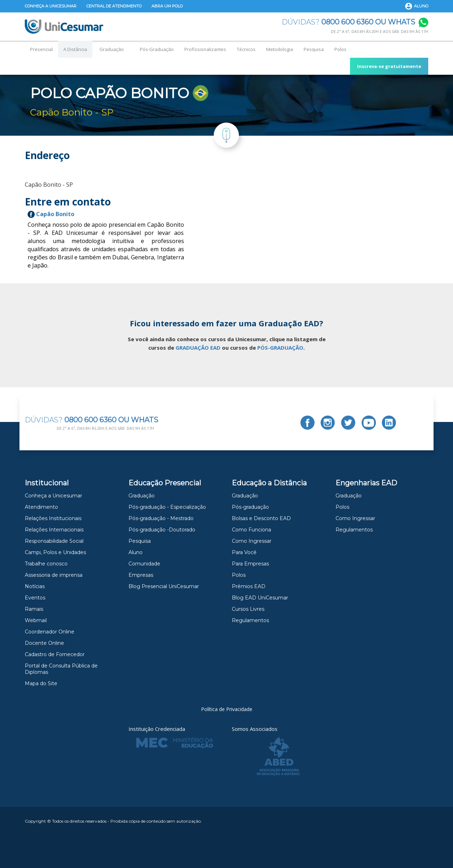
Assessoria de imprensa (54, 575)
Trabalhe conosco (46, 564)
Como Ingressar (252, 541)
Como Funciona (251, 530)
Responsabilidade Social (54, 541)
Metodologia (280, 49)
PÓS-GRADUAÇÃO (280, 348)
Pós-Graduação (157, 49)
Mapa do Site (41, 683)
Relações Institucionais (53, 518)
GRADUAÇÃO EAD (198, 348)
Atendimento (41, 507)
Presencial (41, 49)
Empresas (141, 575)
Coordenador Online (50, 632)
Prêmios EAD (249, 586)
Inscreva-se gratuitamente (389, 66)
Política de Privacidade (227, 709)
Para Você (244, 552)
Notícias (35, 586)
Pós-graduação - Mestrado (161, 518)
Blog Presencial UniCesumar (164, 586)
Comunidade (144, 564)
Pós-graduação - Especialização (167, 507)
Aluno (421, 6)
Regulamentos (250, 620)
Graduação (112, 49)
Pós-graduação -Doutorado (162, 530)
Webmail (36, 620)
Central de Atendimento (114, 6)
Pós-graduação (250, 507)
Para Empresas (250, 564)
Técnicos (246, 49)
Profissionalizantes (205, 49)
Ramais (34, 609)
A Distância (75, 49)
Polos (340, 49)
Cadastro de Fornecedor (55, 654)
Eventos (35, 598)
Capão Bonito (51, 214)
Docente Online (44, 643)
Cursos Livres (248, 609)
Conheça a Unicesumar (51, 6)
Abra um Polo (167, 6)
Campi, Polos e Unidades (55, 552)
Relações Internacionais (54, 530)
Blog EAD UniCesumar (260, 598)
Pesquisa (314, 49)
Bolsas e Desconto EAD (261, 518)
